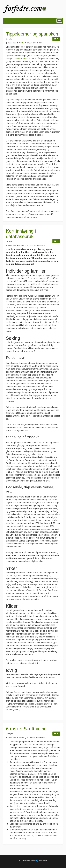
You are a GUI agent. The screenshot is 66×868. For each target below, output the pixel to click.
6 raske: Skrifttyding (26, 729)
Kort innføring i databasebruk (21, 234)
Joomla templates (27, 861)
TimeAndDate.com (22, 836)
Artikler (22, 43)
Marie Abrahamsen (23, 59)
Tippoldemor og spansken (32, 34)
